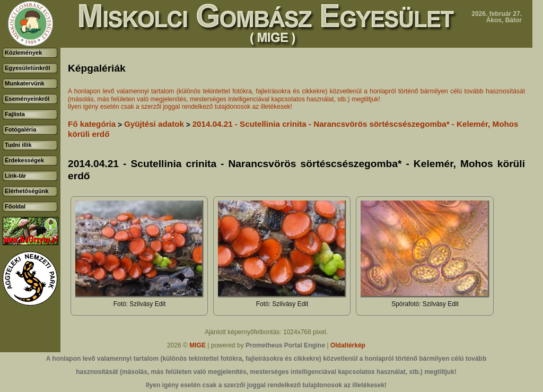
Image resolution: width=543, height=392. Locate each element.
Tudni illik (18, 145)
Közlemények (23, 53)
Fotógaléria (20, 129)
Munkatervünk (25, 83)
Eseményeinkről (27, 99)
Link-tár (15, 176)
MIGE (198, 345)
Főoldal (15, 206)
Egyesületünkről (28, 68)
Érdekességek (24, 160)
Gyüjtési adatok (154, 124)
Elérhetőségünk (27, 191)
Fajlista (15, 114)
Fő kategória (92, 124)
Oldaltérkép (348, 345)
